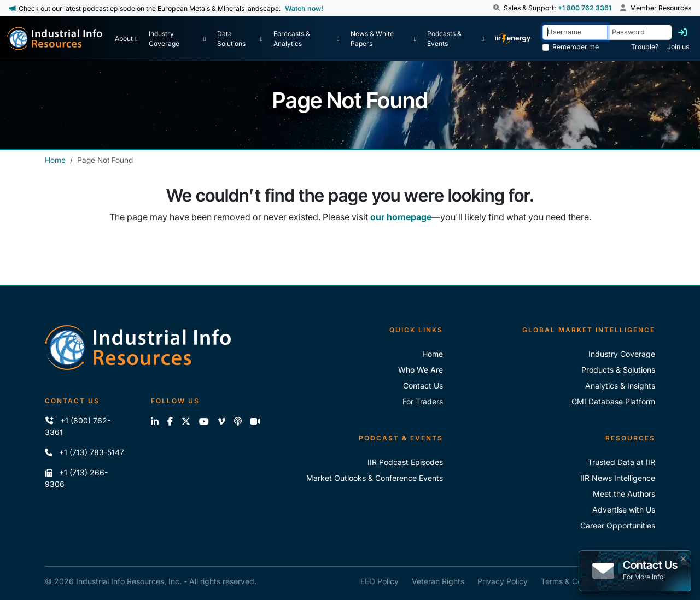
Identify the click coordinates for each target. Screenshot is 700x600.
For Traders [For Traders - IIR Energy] (423, 401)
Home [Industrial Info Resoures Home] (433, 354)
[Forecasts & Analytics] (306, 39)
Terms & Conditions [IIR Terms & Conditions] (575, 581)
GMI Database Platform (613, 401)
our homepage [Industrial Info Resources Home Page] (401, 217)
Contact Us (423, 386)
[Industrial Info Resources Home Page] (55, 39)
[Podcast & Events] (456, 39)
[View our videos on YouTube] (204, 421)
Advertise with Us (624, 510)
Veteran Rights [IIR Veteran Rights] (438, 581)
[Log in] (682, 32)
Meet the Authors (624, 494)
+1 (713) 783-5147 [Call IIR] (84, 452)
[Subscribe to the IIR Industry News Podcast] (238, 421)
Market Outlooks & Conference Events (375, 478)
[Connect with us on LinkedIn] (155, 421)
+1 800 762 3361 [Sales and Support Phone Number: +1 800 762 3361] (585, 8)
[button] (498, 8)
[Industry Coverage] (177, 39)
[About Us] (126, 39)
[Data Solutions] (240, 39)
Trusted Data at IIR (622, 462)
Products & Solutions (618, 370)
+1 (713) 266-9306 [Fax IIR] (76, 478)
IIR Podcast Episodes (405, 462)
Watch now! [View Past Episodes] (304, 8)
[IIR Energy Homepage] (513, 39)
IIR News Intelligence (618, 478)
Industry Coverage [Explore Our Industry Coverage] (622, 354)
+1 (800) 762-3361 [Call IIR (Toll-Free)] (78, 426)
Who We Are (421, 370)
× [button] (683, 557)
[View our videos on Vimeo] (221, 421)
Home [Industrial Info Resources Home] (55, 160)
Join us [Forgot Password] (678, 47)
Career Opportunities (618, 525)
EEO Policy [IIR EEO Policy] (380, 581)
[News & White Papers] (383, 39)
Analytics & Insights (620, 386)
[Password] (640, 32)
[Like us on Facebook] (170, 421)
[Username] (575, 32)
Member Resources (656, 8)
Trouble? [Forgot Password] (645, 47)
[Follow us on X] (186, 421)
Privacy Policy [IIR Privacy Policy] (503, 581)
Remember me (576, 47)
